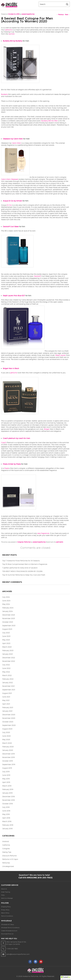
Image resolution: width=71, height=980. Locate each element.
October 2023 (8, 622)
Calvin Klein (16, 143)
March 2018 (7, 821)
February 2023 (8, 650)
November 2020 (9, 718)
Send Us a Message (7, 898)
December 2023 (9, 615)
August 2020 (7, 729)
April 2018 (6, 818)
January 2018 (7, 829)
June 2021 (6, 697)
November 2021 (8, 686)
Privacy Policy (5, 910)
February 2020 (8, 747)
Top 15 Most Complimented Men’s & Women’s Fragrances (25, 564)
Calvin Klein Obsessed (10, 179)
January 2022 (8, 682)
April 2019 (6, 782)
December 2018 (9, 796)
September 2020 (9, 725)
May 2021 (6, 700)
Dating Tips (7, 852)
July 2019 (6, 772)
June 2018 (6, 811)
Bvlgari (47, 429)
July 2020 (6, 732)
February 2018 (8, 825)
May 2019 (6, 779)
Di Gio (9, 205)
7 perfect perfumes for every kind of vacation (20, 568)
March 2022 (7, 675)
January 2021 (7, 711)
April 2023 (6, 643)
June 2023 (6, 636)
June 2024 (6, 601)
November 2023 (9, 618)
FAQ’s (3, 895)
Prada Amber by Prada (12, 464)
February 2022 (8, 679)
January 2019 (7, 793)
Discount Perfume (9, 856)
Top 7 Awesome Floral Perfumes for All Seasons (21, 561)
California (6, 845)
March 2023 (7, 647)
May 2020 (6, 739)
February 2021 (8, 707)
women (12, 34)
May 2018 (6, 814)
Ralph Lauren (61, 355)
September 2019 (9, 764)
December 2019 (8, 754)
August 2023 (7, 629)
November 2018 (9, 800)
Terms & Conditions (7, 916)
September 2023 (9, 626)
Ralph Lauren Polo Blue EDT (14, 296)
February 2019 (8, 789)
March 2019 (7, 786)
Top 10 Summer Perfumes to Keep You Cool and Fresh (24, 575)
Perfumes (27, 542)
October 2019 (7, 761)
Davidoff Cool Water (11, 227)
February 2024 (8, 608)
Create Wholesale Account (9, 931)
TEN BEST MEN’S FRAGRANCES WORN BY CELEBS (22, 571)
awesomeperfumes (28, 14)
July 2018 (6, 807)
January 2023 (7, 654)
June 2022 (6, 668)
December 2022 (9, 658)
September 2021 (9, 690)
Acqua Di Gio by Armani (12, 201)
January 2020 (8, 750)
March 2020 (7, 743)
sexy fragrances (43, 533)
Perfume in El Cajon (10, 859)
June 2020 (7, 736)
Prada (7, 468)
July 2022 (6, 665)
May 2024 (6, 604)
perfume (9, 30)
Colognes (20, 542)
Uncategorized (8, 866)
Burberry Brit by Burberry (13, 41)
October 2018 (8, 804)
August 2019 (7, 768)
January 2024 (8, 611)
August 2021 (7, 693)
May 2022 (6, 672)
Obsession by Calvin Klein (13, 139)
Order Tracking (6, 892)
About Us (4, 889)
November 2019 (8, 757)
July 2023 (6, 633)
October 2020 (8, 722)
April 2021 (6, 704)
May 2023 (6, 640)
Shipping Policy (6, 907)
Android (6, 841)
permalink (60, 542)
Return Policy (5, 913)
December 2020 (9, 715)
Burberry (4, 94)
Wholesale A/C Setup (7, 925)
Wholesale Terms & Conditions (10, 928)
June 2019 (6, 775)
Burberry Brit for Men (50, 121)
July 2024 (6, 597)
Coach (4, 442)
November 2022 (9, 661)
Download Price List (7, 934)
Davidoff (37, 276)
